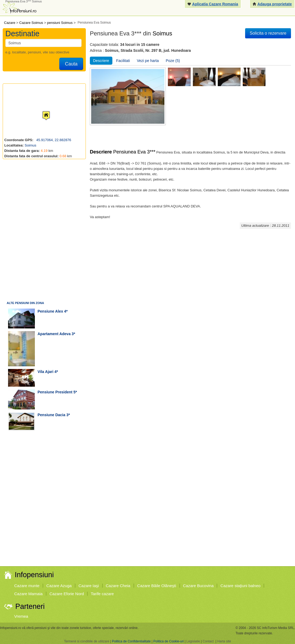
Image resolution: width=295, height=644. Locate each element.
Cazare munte (27, 586)
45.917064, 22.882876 (53, 140)
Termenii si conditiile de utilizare (87, 641)
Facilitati (123, 61)
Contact (208, 641)
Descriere (101, 61)
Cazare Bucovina (198, 586)
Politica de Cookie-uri (169, 641)
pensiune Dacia (51, 415)
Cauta (71, 64)
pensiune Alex (50, 311)
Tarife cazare (102, 594)
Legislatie (193, 641)
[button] (42, 111)
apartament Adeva (54, 334)
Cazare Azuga (59, 586)
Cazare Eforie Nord (67, 594)
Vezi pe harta (148, 61)
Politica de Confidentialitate (131, 641)
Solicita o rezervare (268, 33)
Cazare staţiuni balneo (240, 586)
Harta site (224, 641)
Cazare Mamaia (28, 594)
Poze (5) (173, 61)
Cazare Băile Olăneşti (157, 586)
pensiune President (55, 392)
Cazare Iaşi (89, 586)
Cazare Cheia (118, 586)
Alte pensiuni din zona (25, 303)
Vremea (21, 616)
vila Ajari (45, 372)
